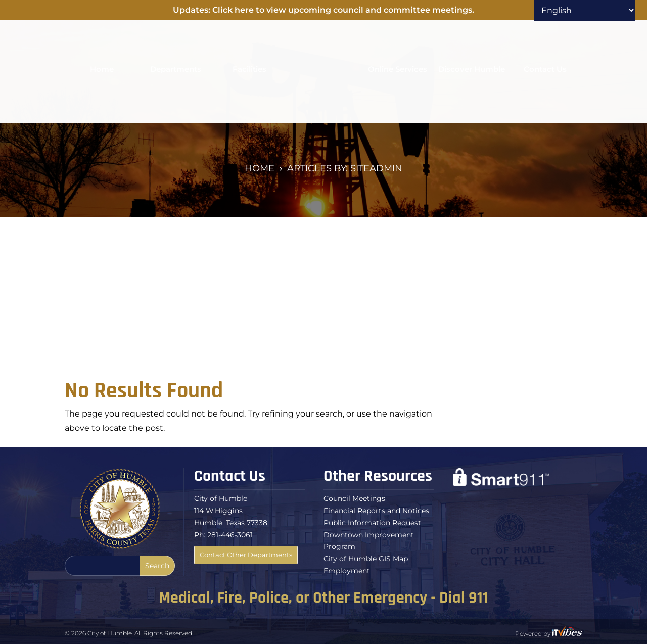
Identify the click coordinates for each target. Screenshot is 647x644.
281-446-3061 (230, 535)
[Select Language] (585, 10)
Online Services (398, 69)
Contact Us (545, 69)
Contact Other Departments (246, 555)
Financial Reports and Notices (376, 511)
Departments (176, 69)
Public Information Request (372, 523)
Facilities (249, 69)
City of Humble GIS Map (366, 559)
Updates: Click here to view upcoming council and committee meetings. (323, 10)
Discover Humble (472, 69)
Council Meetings (354, 498)
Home (102, 69)
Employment (347, 571)
